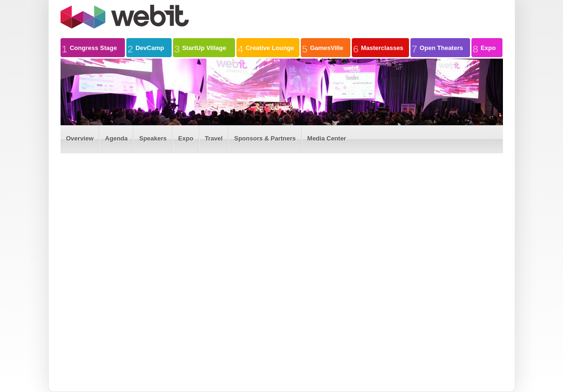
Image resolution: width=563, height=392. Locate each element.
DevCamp (146, 48)
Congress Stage (90, 48)
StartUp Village (200, 48)
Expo (484, 48)
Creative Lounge (266, 48)
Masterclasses (379, 48)
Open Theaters (438, 48)
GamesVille (323, 48)
